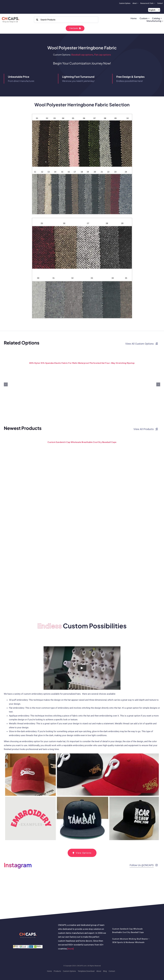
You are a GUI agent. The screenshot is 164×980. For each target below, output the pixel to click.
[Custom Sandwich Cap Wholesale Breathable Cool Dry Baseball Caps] (82, 438)
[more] (71, 949)
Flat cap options (103, 55)
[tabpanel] (82, 744)
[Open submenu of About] (138, 3)
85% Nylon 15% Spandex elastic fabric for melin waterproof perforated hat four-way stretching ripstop (82, 363)
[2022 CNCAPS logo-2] (10, 16)
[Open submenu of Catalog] (161, 18)
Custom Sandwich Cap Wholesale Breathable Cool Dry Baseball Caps (82, 442)
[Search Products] (66, 20)
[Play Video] (82, 668)
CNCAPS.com (82, 966)
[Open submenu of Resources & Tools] (155, 3)
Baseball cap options (82, 55)
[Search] (37, 20)
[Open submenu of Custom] (149, 18)
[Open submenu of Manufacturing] (163, 21)
